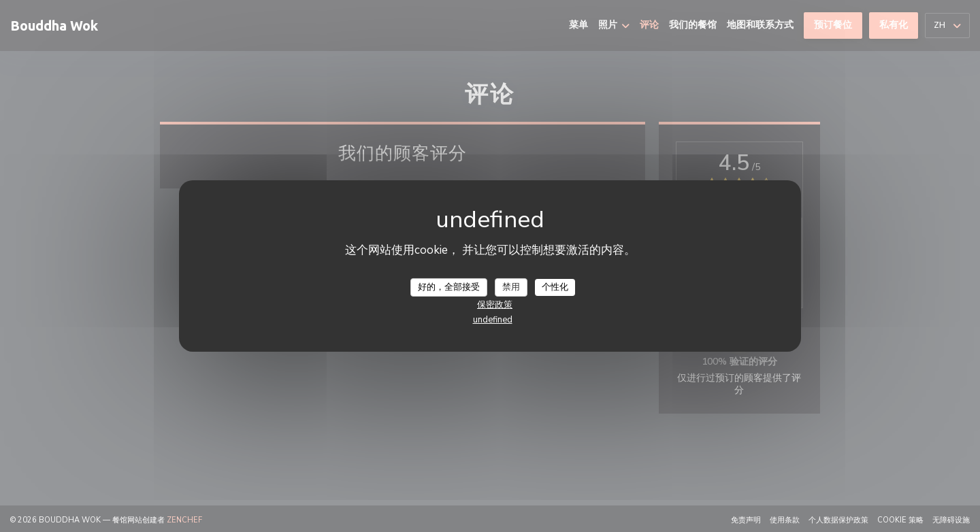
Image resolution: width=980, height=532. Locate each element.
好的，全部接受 (449, 286)
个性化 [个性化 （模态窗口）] (555, 286)
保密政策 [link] (495, 305)
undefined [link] (493, 320)
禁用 (511, 286)
